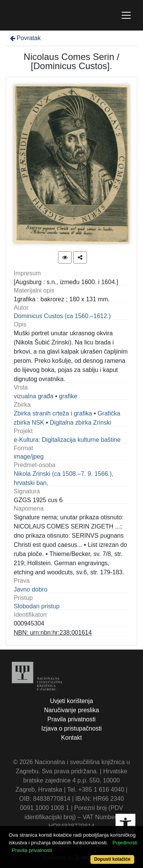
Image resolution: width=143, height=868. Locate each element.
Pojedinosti (125, 843)
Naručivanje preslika (71, 710)
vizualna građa (34, 396)
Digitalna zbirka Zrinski (81, 423)
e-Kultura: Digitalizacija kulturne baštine (67, 440)
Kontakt (71, 738)
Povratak (25, 38)
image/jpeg (29, 457)
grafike (68, 396)
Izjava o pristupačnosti (71, 728)
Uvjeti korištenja (71, 701)
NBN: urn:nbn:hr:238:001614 (53, 633)
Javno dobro (31, 589)
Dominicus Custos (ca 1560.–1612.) (62, 316)
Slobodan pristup (37, 606)
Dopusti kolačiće (112, 859)
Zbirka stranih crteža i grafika (53, 413)
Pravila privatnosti (71, 719)
